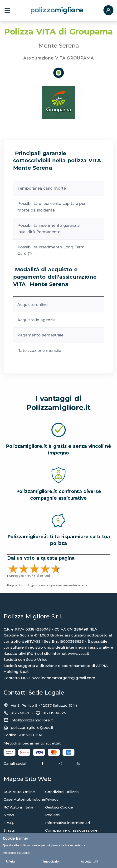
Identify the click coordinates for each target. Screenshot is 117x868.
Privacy (52, 799)
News (9, 815)
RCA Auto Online (19, 792)
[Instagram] (60, 764)
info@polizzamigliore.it (32, 720)
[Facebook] (43, 764)
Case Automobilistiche (24, 799)
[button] (108, 11)
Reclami (53, 815)
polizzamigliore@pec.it (32, 727)
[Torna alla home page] (57, 10)
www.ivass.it (78, 653)
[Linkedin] (78, 764)
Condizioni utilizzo (62, 792)
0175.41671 (20, 713)
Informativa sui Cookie (16, 853)
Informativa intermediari (68, 823)
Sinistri (9, 830)
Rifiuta (10, 861)
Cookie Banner (15, 838)
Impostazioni (52, 861)
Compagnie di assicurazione (71, 830)
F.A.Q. (9, 823)
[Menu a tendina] (7, 11)
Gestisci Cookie (59, 807)
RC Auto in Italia (18, 807)
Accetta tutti (90, 861)
